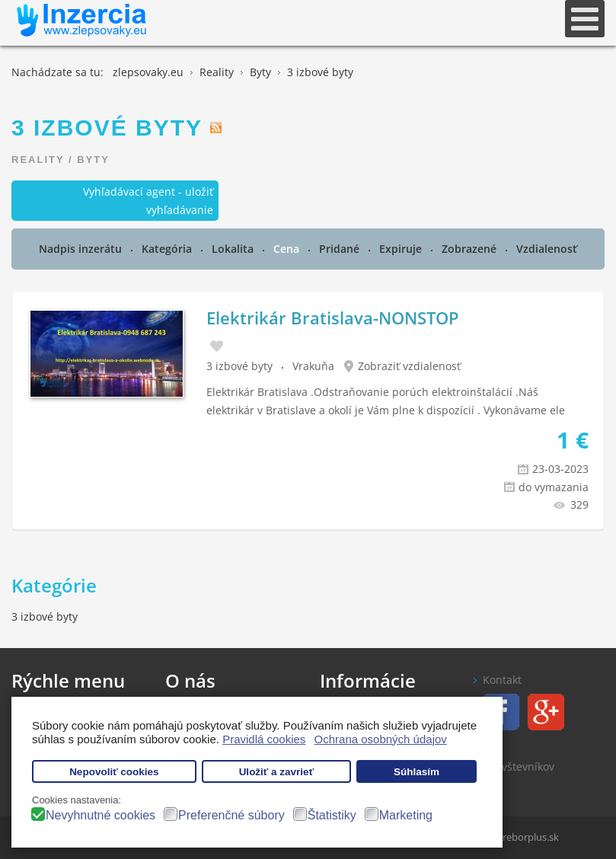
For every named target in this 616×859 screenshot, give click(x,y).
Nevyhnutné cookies (101, 815)
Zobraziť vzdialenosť (409, 366)
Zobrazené (471, 249)
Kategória (168, 249)
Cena (288, 249)
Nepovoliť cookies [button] (114, 772)
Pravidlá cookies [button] (264, 739)
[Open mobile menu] (585, 19)
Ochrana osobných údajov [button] (381, 739)
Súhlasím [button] (417, 772)
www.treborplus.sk (516, 837)
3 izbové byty (239, 366)
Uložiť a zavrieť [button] (276, 772)
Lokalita (234, 249)
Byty (93, 160)
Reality (38, 160)
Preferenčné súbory (231, 815)
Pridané (341, 249)
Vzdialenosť (547, 249)
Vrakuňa (313, 366)
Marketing (406, 815)
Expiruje (402, 249)
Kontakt (502, 680)
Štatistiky (332, 815)
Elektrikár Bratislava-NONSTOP (333, 318)
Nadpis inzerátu (82, 249)
